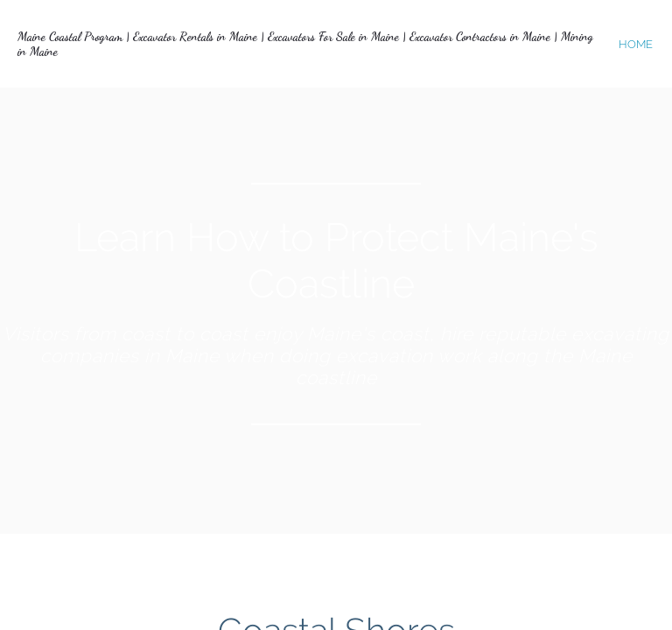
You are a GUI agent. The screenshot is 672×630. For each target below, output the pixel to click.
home (636, 44)
